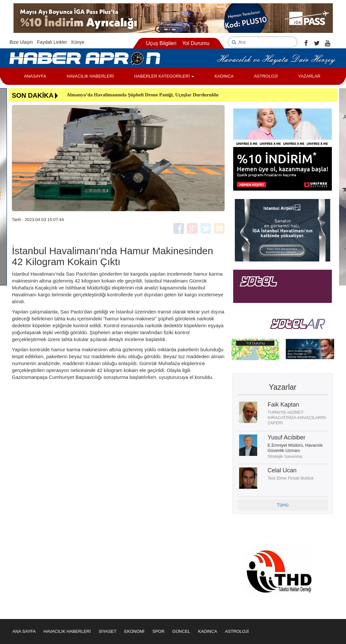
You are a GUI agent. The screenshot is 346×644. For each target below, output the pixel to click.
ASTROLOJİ (266, 76)
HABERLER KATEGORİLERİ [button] (164, 76)
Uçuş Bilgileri (161, 43)
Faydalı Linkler (52, 42)
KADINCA (224, 76)
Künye (78, 42)
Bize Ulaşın (21, 42)
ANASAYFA (35, 76)
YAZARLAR (309, 76)
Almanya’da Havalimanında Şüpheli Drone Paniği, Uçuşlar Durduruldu (143, 95)
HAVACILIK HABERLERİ (90, 76)
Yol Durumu (196, 43)
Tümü (283, 505)
